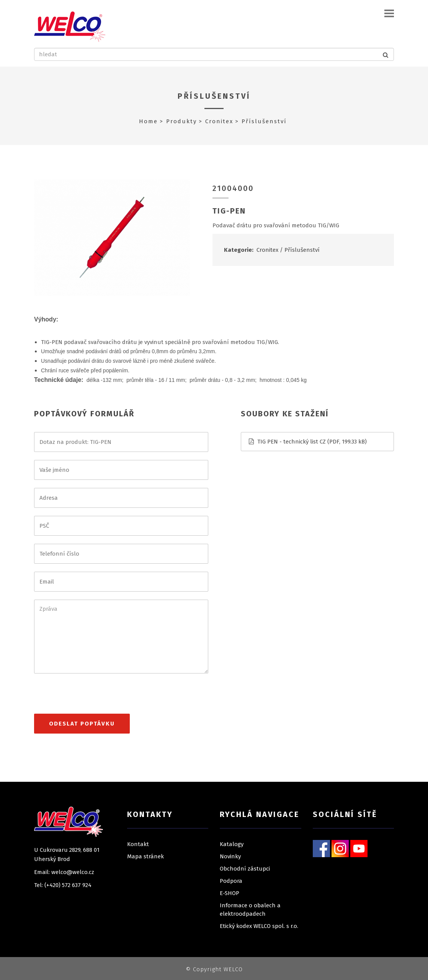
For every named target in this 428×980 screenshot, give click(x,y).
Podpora (231, 881)
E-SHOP (230, 893)
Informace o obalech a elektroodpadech (250, 910)
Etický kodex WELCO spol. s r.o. (259, 926)
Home (148, 121)
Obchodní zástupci (245, 869)
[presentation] (92, 697)
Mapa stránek (145, 856)
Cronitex (219, 121)
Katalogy (232, 844)
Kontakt (138, 844)
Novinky (230, 856)
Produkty (181, 121)
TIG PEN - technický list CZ (292, 442)
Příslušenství (214, 96)
